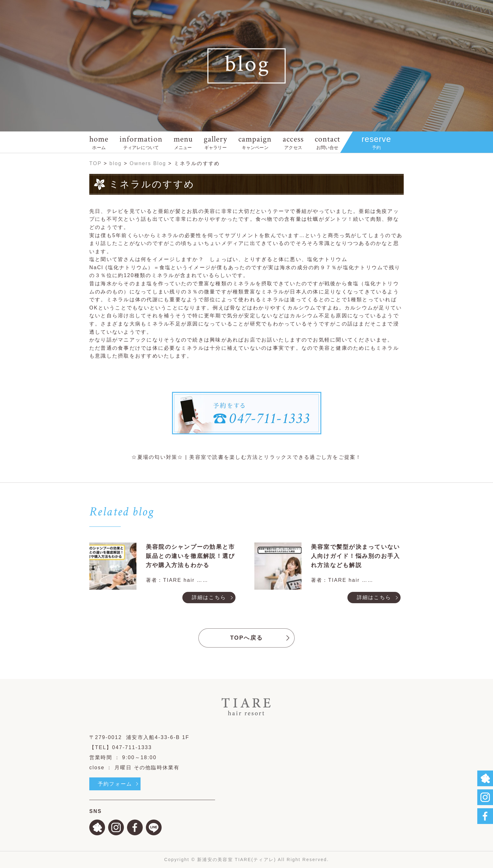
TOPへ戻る (246, 638)
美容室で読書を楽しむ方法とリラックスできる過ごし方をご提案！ (275, 457)
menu (183, 142)
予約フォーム (115, 784)
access (293, 142)
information (141, 142)
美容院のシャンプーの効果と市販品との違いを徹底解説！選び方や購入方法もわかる (190, 556)
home (99, 142)
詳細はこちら (209, 597)
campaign (255, 142)
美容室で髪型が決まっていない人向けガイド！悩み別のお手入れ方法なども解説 (355, 556)
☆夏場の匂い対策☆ (157, 457)
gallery (216, 142)
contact (327, 142)
